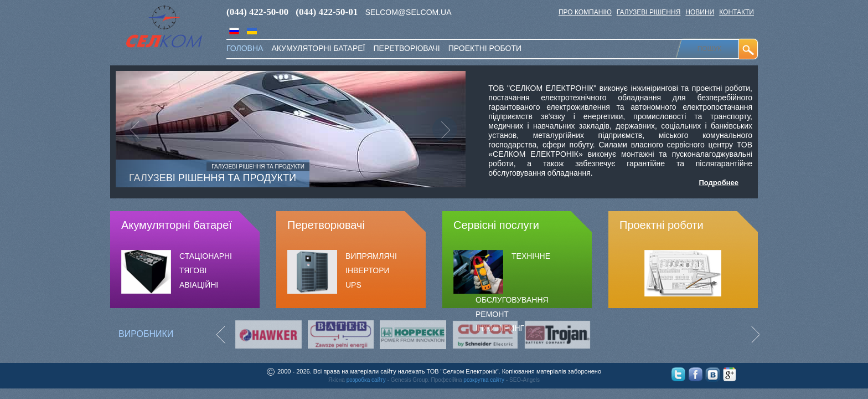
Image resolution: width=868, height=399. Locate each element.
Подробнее (719, 183)
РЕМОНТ (492, 314)
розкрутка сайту (484, 380)
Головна (245, 48)
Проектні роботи (485, 48)
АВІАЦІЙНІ (199, 285)
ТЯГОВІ (193, 270)
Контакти (737, 12)
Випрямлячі (371, 256)
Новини (700, 12)
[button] (142, 129)
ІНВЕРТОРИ (368, 270)
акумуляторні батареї (318, 48)
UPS (353, 285)
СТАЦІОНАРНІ (206, 256)
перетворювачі (406, 48)
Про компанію (585, 12)
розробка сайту (366, 380)
